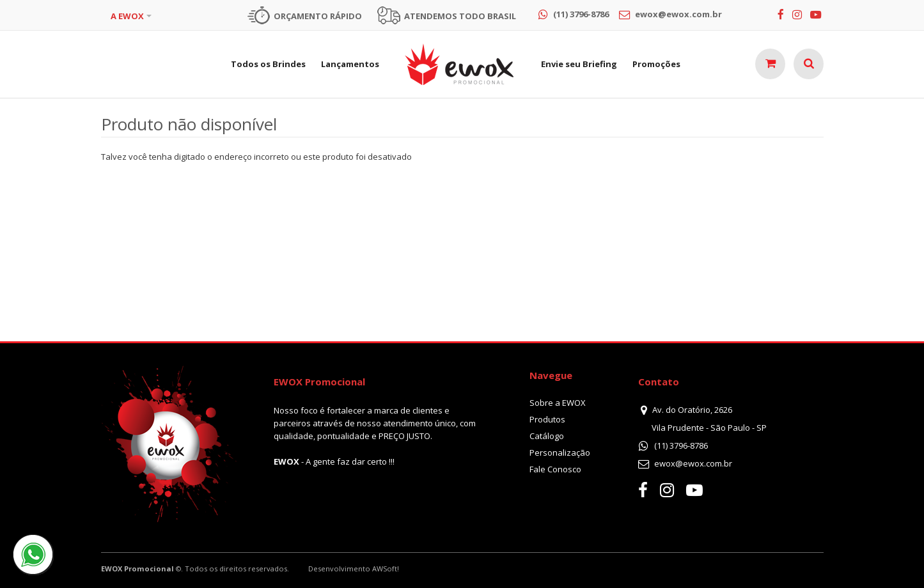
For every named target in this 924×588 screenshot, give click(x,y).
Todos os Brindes (268, 64)
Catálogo (547, 436)
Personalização (560, 453)
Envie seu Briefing (579, 64)
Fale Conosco (555, 469)
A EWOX (127, 16)
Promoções (656, 64)
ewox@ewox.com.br (693, 463)
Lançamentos (350, 64)
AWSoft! (386, 569)
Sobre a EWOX (558, 403)
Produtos (547, 419)
